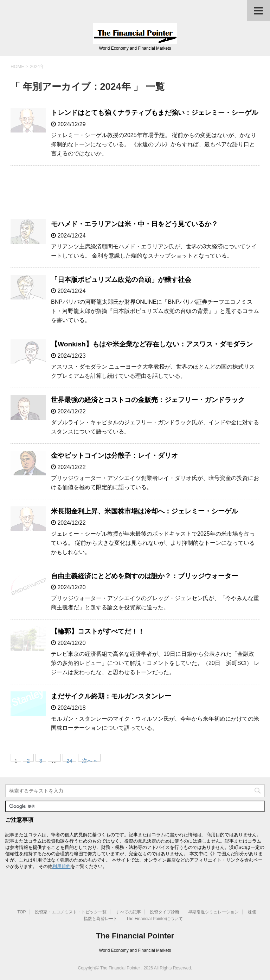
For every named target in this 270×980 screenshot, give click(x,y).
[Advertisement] (135, 189)
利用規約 (62, 866)
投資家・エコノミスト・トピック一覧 (71, 912)
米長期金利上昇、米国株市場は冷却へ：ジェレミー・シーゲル (144, 511)
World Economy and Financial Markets (135, 950)
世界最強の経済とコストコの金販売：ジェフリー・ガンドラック (148, 400)
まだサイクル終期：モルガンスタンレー (111, 696)
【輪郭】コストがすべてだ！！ (98, 631)
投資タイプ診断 (165, 912)
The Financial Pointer (135, 936)
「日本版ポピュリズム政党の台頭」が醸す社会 (121, 280)
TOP (21, 912)
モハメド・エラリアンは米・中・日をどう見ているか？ (134, 224)
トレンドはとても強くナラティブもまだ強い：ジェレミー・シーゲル (155, 113)
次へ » (89, 760)
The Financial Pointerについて (155, 919)
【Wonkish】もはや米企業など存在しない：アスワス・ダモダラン (152, 344)
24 (69, 760)
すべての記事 (128, 912)
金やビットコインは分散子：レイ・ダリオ (114, 455)
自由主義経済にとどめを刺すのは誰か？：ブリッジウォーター (144, 576)
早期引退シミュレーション (213, 912)
